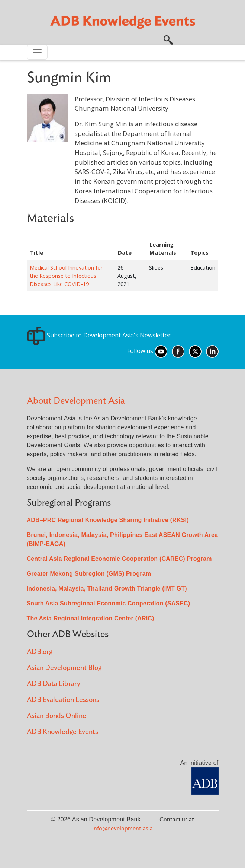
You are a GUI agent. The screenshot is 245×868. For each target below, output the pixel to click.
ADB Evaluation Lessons (63, 700)
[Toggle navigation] (37, 52)
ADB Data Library (54, 684)
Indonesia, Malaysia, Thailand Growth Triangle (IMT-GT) (107, 589)
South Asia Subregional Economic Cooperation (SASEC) (109, 603)
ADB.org (40, 652)
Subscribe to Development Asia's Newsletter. (99, 335)
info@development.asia (122, 829)
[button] (168, 39)
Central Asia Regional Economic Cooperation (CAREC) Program (119, 559)
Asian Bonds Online (57, 716)
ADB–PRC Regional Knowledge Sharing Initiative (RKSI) (108, 520)
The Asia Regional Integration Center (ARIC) (91, 618)
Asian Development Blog (64, 668)
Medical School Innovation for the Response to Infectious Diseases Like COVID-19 (66, 276)
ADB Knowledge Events (62, 732)
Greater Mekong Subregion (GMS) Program (89, 574)
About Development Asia (76, 401)
